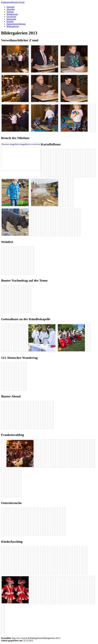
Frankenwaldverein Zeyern (13, 2)
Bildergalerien (13, 26)
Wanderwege (12, 14)
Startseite (11, 7)
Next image (20, 144)
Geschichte (11, 17)
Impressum (11, 19)
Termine (10, 12)
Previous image (8, 144)
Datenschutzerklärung (16, 24)
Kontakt (10, 21)
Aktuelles (11, 9)
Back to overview (33, 144)
